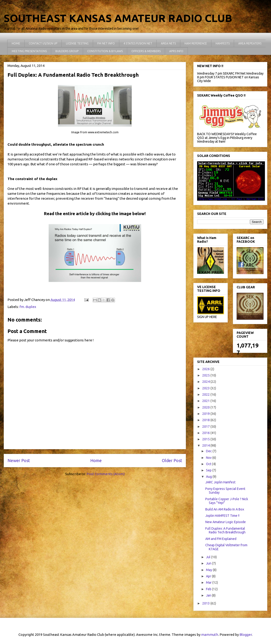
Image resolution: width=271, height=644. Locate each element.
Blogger (246, 635)
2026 (206, 369)
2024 (206, 382)
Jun (209, 563)
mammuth (210, 635)
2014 (206, 445)
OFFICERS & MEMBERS (146, 51)
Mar (209, 582)
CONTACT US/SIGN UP (43, 43)
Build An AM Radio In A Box (225, 509)
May (209, 570)
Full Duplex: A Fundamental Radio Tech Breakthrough (225, 530)
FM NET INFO (106, 43)
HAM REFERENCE (196, 43)
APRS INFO (176, 51)
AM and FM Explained (221, 539)
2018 (206, 420)
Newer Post (19, 460)
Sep (209, 470)
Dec (209, 451)
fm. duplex (28, 307)
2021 (206, 401)
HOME (16, 43)
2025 (206, 375)
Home (96, 460)
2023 (206, 388)
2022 (206, 394)
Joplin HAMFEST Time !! (222, 516)
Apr (209, 576)
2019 (206, 414)
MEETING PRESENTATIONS (29, 51)
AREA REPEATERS (250, 43)
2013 (206, 603)
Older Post (172, 460)
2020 (206, 407)
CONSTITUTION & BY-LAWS (105, 51)
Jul (209, 557)
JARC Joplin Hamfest (220, 482)
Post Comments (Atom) (106, 474)
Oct (209, 464)
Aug (209, 477)
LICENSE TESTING (77, 43)
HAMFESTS (223, 43)
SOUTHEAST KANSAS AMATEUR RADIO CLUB (118, 18)
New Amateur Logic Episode (226, 522)
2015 (206, 439)
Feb (209, 589)
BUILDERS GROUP (67, 51)
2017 (206, 427)
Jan (209, 595)
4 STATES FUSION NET (138, 43)
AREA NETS (168, 43)
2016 (206, 433)
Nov (209, 458)
